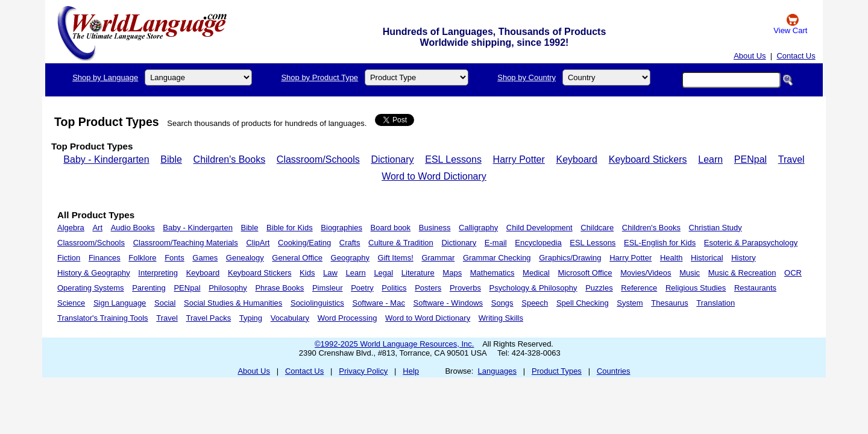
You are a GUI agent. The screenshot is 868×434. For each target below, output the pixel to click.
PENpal (750, 159)
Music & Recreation (742, 273)
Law (330, 273)
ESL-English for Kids (660, 243)
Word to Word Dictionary (434, 176)
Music (690, 273)
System (630, 303)
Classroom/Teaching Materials (186, 243)
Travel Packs (209, 318)
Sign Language (120, 303)
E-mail (496, 243)
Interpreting (158, 273)
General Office (297, 258)
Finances (105, 258)
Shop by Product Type (319, 77)
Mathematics (492, 273)
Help (411, 371)
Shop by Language (105, 77)
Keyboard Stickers (648, 159)
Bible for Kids (290, 228)
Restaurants (755, 288)
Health (671, 258)
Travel (791, 159)
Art (97, 228)
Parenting (149, 288)
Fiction (69, 258)
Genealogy (245, 258)
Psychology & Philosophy (533, 288)
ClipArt (258, 243)
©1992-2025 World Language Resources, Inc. (394, 344)
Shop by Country (527, 77)
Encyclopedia (538, 243)
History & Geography (94, 273)
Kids (307, 273)
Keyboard (577, 159)
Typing (251, 318)
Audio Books (133, 228)
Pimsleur (328, 288)
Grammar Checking (497, 258)
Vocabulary (290, 318)
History (743, 258)
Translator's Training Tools (103, 318)
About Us (750, 56)
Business (435, 228)
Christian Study (715, 228)
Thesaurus (669, 303)
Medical (536, 273)
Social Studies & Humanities (233, 303)
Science (71, 303)
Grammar (438, 258)
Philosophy (228, 288)
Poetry (362, 288)
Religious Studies (696, 288)
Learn (710, 159)
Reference (639, 288)
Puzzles (599, 288)
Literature (418, 273)
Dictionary (392, 159)
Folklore (142, 258)
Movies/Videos (646, 273)
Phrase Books (279, 288)
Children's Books (230, 159)
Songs (502, 303)
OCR (793, 273)
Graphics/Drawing (570, 258)
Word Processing (348, 318)
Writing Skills (501, 318)
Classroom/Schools (318, 159)
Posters (428, 288)
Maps (452, 273)
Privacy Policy (363, 371)
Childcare (597, 228)
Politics (394, 288)
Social (165, 303)
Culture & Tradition (401, 243)
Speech (535, 303)
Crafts (350, 243)
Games (205, 258)
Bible (171, 159)
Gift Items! (396, 258)
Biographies (341, 228)
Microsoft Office (585, 273)
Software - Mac (378, 303)
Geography (350, 258)
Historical (707, 258)
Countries (614, 371)
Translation (715, 303)
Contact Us (796, 56)
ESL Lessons (453, 159)
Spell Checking (583, 303)
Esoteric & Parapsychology (751, 243)
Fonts (175, 258)
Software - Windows (448, 303)
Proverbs (465, 288)
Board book (391, 228)
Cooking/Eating (304, 243)
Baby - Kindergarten (106, 159)
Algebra (71, 228)
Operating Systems (91, 288)
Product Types (557, 371)
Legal (383, 273)
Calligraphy (478, 228)
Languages (497, 371)
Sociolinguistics (317, 303)
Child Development (539, 228)
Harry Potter (519, 159)
